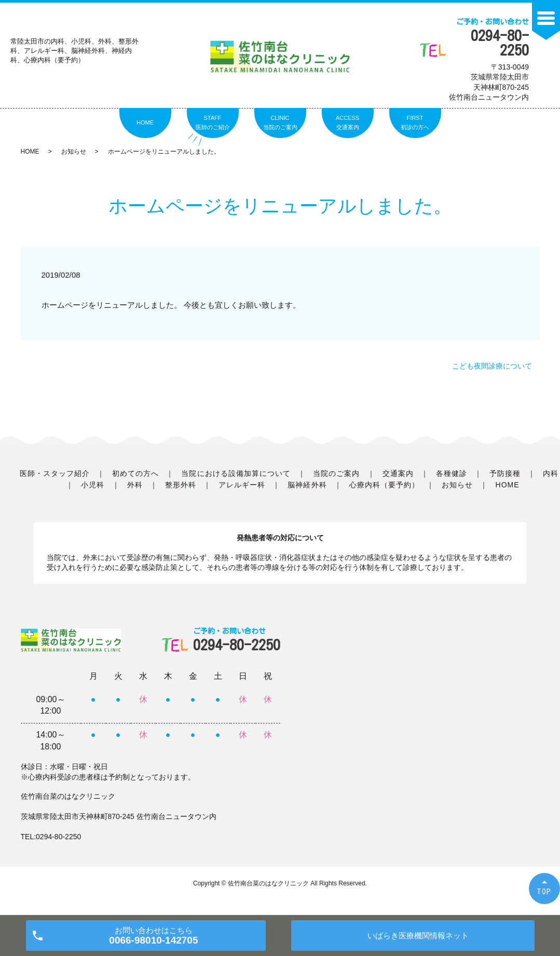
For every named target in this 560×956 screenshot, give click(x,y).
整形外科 (181, 485)
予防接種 (505, 473)
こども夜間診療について (492, 366)
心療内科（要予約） (384, 485)
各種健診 (452, 473)
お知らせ (74, 152)
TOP (544, 891)
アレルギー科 (242, 485)
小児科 (93, 485)
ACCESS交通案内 (347, 122)
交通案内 (398, 473)
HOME (145, 122)
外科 (135, 485)
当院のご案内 (336, 473)
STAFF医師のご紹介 (213, 122)
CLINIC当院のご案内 (280, 122)
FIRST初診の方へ (415, 122)
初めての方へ (135, 473)
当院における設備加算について (236, 473)
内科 (551, 473)
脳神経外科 (307, 485)
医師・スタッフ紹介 (55, 473)
